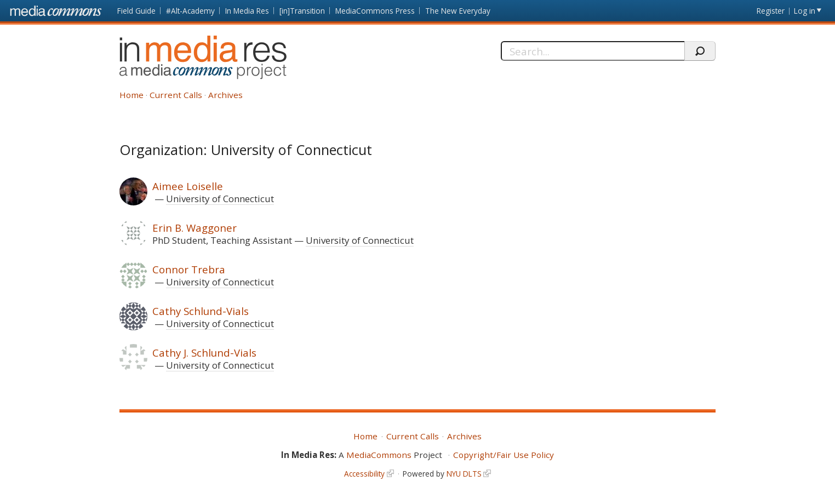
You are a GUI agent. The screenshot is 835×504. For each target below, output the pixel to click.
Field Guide (136, 11)
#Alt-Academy (190, 11)
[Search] (593, 51)
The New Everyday (458, 11)
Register (771, 11)
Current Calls (176, 95)
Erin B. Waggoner (195, 228)
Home (131, 95)
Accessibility (364, 474)
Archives (225, 95)
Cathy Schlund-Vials (201, 311)
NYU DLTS (464, 474)
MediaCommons (379, 455)
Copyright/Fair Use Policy (504, 455)
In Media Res (247, 11)
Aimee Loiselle (188, 186)
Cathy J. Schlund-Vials (204, 353)
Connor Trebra (189, 269)
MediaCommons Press (375, 11)
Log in (805, 11)
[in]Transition (302, 11)
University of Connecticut (220, 199)
